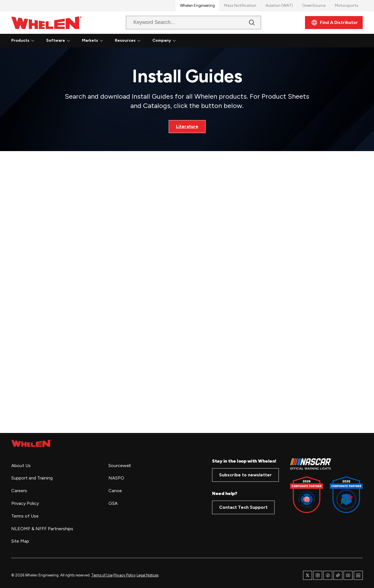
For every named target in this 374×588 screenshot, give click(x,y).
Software (56, 40)
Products (20, 40)
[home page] (31, 443)
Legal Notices (148, 575)
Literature (187, 126)
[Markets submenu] (101, 41)
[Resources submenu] (139, 41)
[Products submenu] (33, 41)
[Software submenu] (68, 41)
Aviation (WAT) (279, 5)
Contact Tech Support (243, 507)
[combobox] (189, 23)
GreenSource (314, 5)
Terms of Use (102, 575)
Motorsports (347, 5)
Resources (125, 40)
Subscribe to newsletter (245, 475)
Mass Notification (240, 5)
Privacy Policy (125, 575)
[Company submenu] (174, 41)
